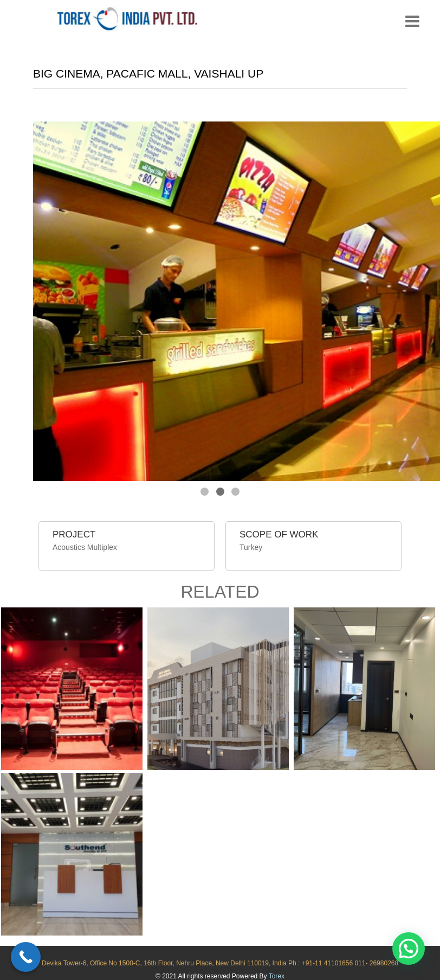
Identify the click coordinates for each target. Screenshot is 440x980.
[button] (409, 949)
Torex (277, 976)
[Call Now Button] (26, 957)
